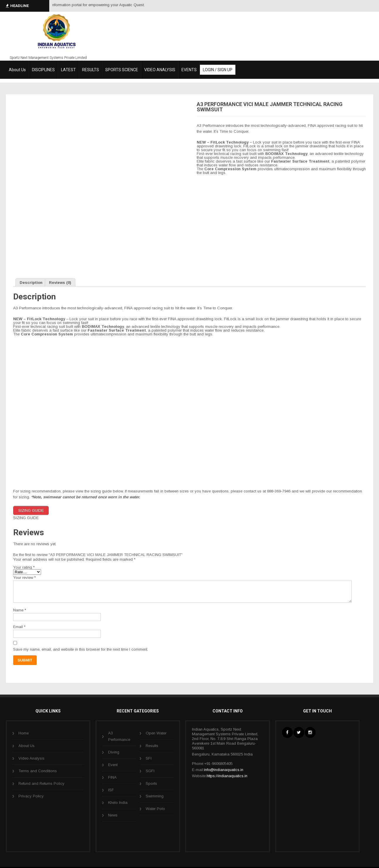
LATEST (68, 70)
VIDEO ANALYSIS (160, 70)
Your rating (24, 567)
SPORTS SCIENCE (122, 70)
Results (152, 745)
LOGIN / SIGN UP (218, 70)
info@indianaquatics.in (224, 769)
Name (20, 610)
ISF (111, 790)
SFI (149, 758)
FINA (112, 777)
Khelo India (118, 802)
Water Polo (155, 808)
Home (24, 733)
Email (19, 626)
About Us (17, 70)
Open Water (156, 733)
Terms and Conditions (38, 771)
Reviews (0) (60, 283)
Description (31, 283)
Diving (114, 752)
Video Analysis (32, 758)
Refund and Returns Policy (41, 783)
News (113, 815)
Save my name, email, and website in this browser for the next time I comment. (81, 649)
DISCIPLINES (43, 70)
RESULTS (91, 70)
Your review (24, 577)
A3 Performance (119, 736)
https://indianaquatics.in (227, 776)
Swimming (155, 796)
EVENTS (189, 70)
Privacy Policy (31, 796)
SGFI (150, 771)
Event (113, 764)
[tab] (31, 282)
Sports (151, 783)
